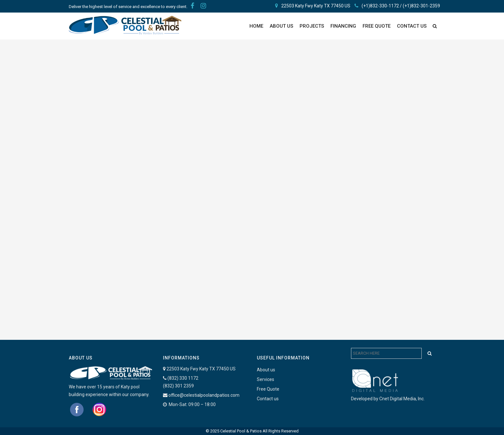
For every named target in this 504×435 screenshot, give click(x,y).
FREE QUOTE (377, 26)
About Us (281, 26)
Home (256, 26)
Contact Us (412, 26)
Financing (343, 26)
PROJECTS (312, 26)
